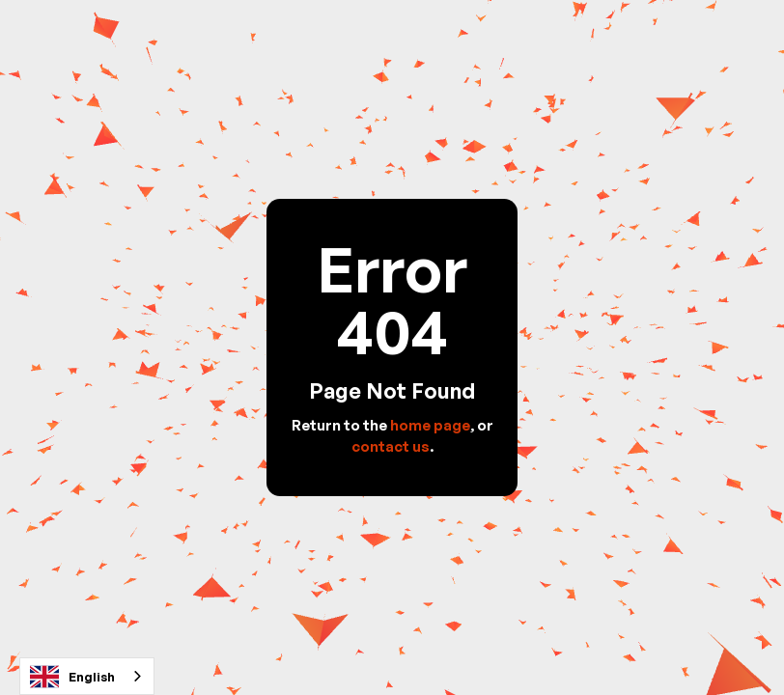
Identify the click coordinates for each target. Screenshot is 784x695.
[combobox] (87, 676)
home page (430, 425)
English (72, 677)
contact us (391, 446)
